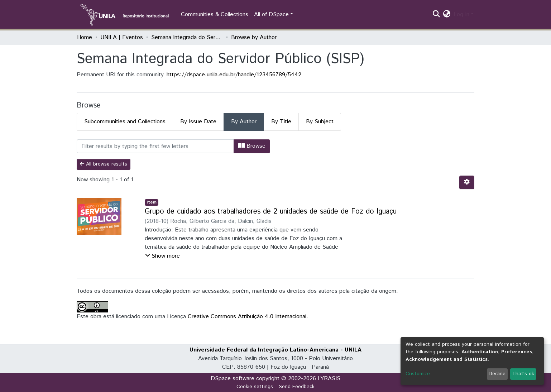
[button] (447, 15)
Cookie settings (255, 387)
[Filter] (155, 146)
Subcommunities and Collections (125, 122)
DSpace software (233, 379)
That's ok (523, 374)
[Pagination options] (467, 182)
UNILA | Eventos (122, 37)
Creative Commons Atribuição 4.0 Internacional (247, 317)
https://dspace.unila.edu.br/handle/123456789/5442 (234, 75)
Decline (497, 374)
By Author (244, 122)
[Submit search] (437, 15)
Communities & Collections (215, 15)
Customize (418, 374)
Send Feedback (297, 387)
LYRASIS (329, 379)
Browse (252, 146)
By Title (281, 122)
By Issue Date (198, 122)
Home (85, 37)
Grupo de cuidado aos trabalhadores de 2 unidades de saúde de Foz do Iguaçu (271, 212)
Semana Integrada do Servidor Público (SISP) (187, 37)
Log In (461, 15)
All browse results (104, 164)
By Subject (320, 122)
